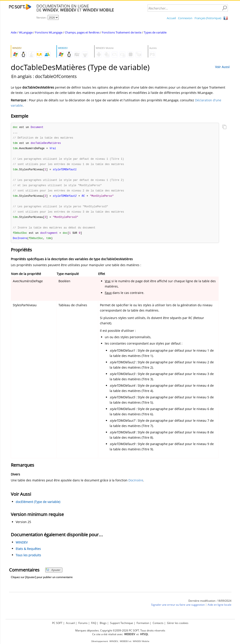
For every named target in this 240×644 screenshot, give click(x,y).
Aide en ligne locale (219, 609)
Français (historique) (208, 18)
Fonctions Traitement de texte (122, 32)
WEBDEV (124, 641)
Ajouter (53, 574)
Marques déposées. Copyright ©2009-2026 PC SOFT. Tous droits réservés (120, 630)
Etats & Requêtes (28, 553)
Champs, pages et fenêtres (82, 32)
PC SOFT (57, 623)
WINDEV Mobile (141, 641)
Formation (143, 623)
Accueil (171, 18)
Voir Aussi (222, 67)
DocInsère (136, 484)
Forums (83, 623)
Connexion (185, 18)
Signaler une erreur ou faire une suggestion (178, 609)
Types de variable (155, 32)
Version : (42, 18)
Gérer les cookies (178, 623)
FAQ (94, 623)
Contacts (158, 623)
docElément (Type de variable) (38, 506)
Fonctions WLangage (49, 32)
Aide (14, 32)
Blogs (103, 623)
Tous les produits (28, 559)
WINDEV (22, 546)
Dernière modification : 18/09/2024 (210, 605)
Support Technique (122, 623)
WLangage (26, 32)
